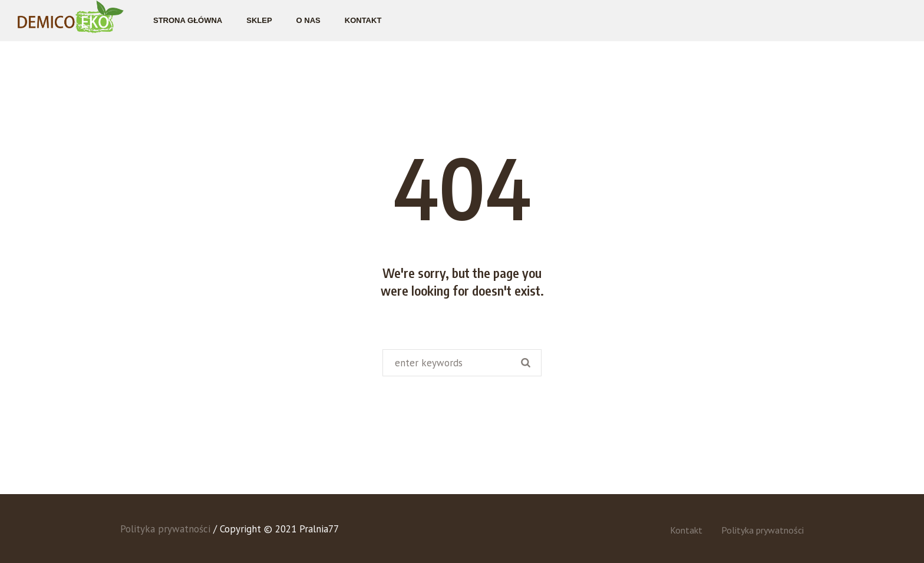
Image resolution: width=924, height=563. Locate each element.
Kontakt (686, 530)
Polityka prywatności (763, 530)
